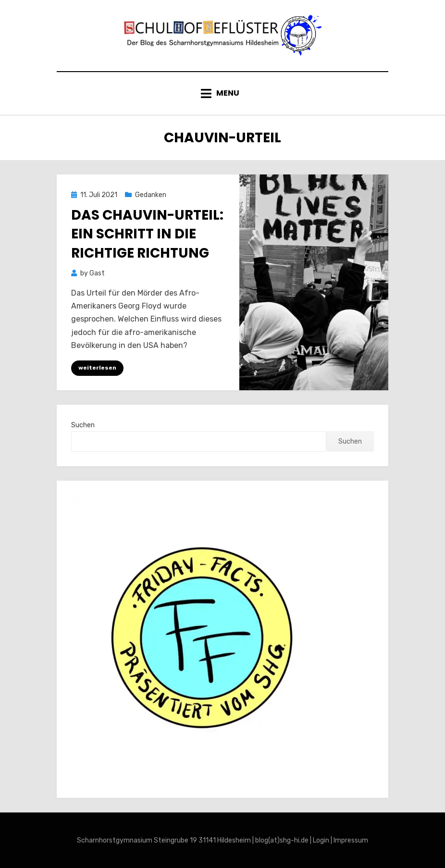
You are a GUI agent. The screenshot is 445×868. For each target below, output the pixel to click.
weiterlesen (97, 368)
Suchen (83, 425)
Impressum (351, 840)
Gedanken (151, 195)
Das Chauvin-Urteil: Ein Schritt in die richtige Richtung (147, 234)
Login (321, 840)
